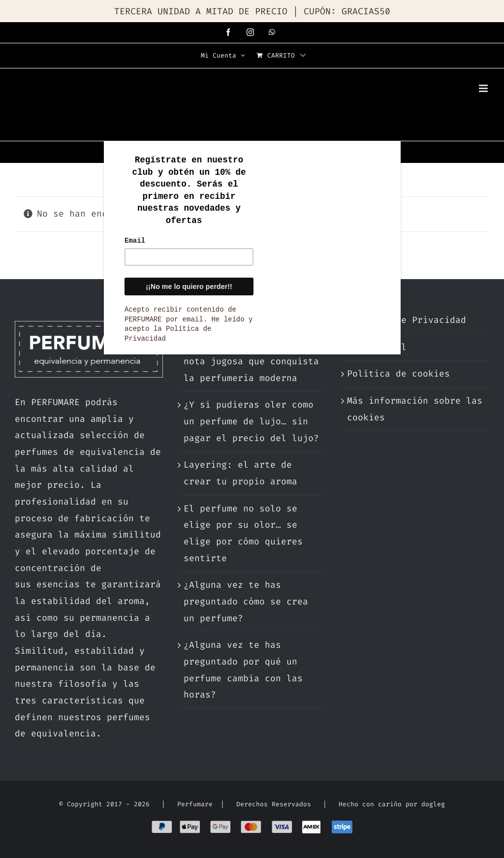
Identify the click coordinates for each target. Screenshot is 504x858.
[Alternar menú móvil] (484, 88)
